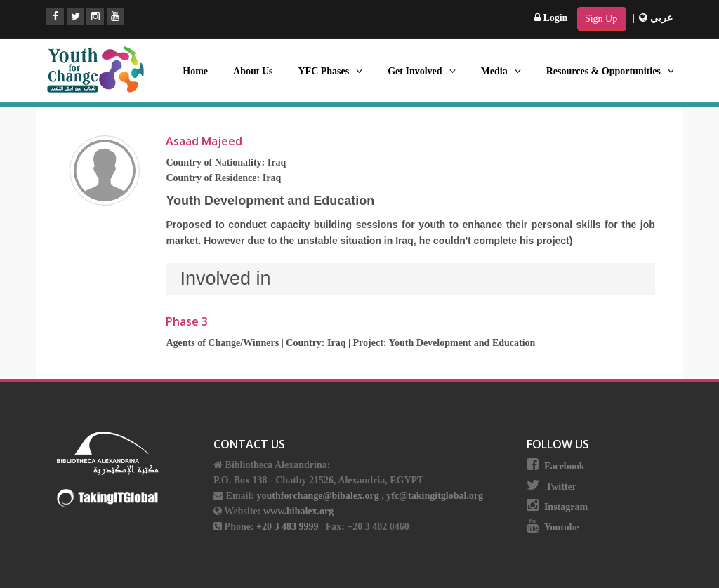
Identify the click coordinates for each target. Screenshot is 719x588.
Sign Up (601, 19)
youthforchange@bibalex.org (318, 496)
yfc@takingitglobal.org (435, 496)
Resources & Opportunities (610, 71)
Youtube (562, 527)
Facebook (565, 466)
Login (551, 18)
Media (501, 71)
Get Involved (421, 71)
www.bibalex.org (298, 511)
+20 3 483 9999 (289, 527)
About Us (253, 71)
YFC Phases (330, 71)
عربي (656, 18)
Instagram (566, 507)
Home (195, 71)
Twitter (561, 487)
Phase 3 (187, 321)
